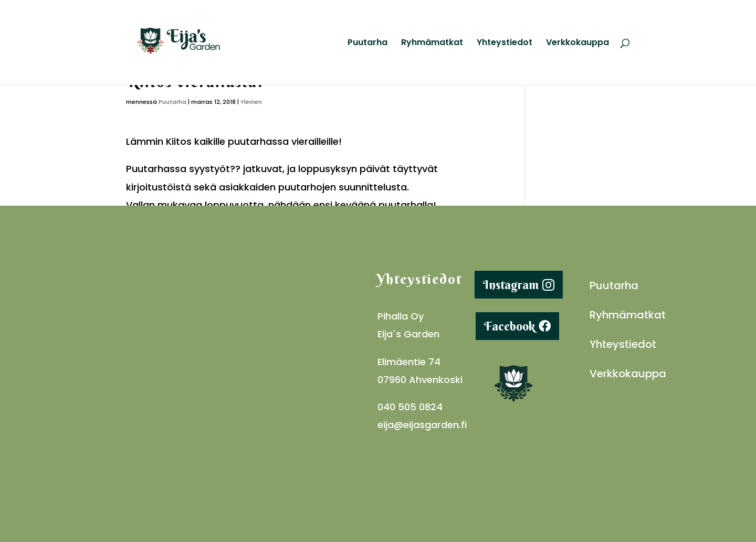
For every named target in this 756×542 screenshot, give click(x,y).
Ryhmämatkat (432, 44)
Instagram (511, 285)
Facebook (510, 326)
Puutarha (367, 44)
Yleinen (251, 102)
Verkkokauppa (577, 44)
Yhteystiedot (505, 44)
